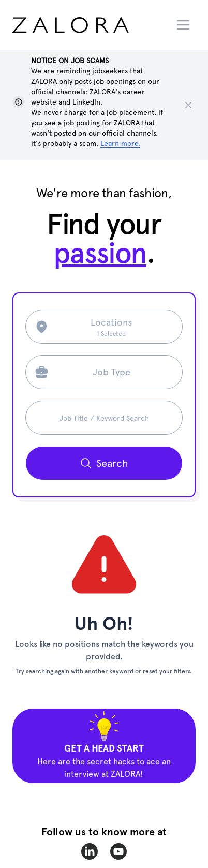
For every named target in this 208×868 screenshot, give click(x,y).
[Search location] (112, 327)
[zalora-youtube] (118, 851)
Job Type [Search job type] (112, 372)
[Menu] (183, 25)
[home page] (90, 25)
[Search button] (104, 463)
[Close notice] (188, 105)
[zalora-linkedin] (90, 851)
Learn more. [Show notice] (120, 143)
